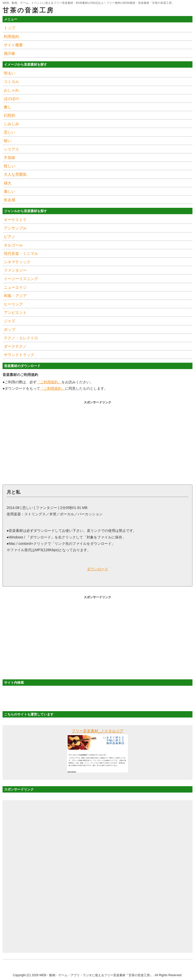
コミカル (11, 82)
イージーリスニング (21, 279)
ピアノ (10, 237)
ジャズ (10, 321)
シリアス (11, 149)
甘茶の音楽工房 (28, 10)
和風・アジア (15, 296)
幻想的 (10, 115)
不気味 (10, 158)
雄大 (8, 183)
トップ (10, 28)
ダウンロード (97, 569)
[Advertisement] (97, 441)
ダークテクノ (15, 346)
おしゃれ (11, 90)
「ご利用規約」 (49, 382)
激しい (10, 191)
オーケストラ (15, 220)
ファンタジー (15, 270)
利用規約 (11, 36)
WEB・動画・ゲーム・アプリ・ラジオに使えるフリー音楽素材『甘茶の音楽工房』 (96, 975)
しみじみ (11, 124)
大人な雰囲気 (15, 174)
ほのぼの (11, 99)
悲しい (10, 132)
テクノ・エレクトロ (21, 338)
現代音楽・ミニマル (21, 253)
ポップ (10, 330)
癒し (8, 107)
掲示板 (10, 53)
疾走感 (10, 200)
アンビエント (15, 312)
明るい (10, 73)
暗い (8, 141)
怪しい (10, 166)
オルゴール (13, 245)
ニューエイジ (15, 287)
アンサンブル (15, 228)
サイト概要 (13, 45)
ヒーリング (13, 304)
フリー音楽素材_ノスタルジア (97, 731)
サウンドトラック (19, 355)
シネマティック (17, 262)
